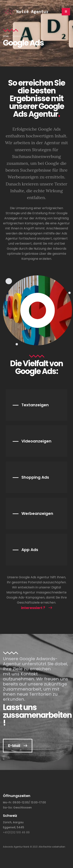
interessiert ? (33, 608)
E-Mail (14, 746)
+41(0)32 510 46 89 (16, 832)
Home (6, 36)
